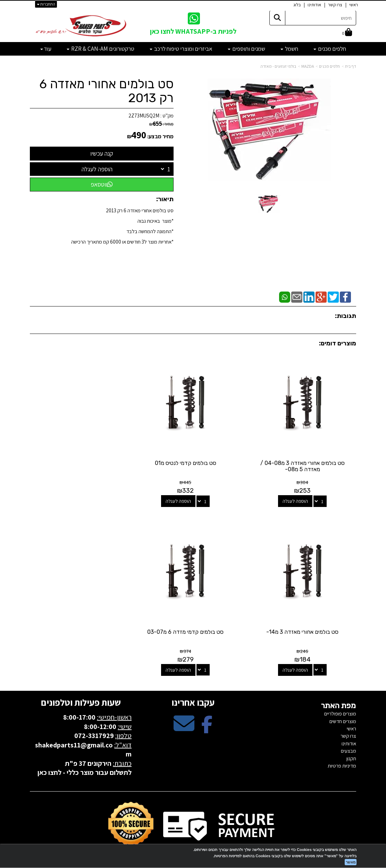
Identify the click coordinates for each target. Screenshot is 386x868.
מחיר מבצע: (160, 136)
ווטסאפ (102, 184)
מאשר (351, 862)
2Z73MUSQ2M (144, 116)
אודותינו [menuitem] (314, 5)
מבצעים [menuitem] (349, 740)
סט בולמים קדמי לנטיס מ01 (193, 457)
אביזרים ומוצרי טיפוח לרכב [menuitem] (181, 49)
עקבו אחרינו (193, 691)
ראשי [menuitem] (354, 5)
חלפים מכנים (329, 66)
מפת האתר (339, 695)
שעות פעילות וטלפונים (81, 691)
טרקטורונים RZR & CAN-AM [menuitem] (100, 49)
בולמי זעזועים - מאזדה (278, 66)
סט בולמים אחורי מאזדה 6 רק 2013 (106, 91)
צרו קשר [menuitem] (335, 5)
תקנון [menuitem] (351, 747)
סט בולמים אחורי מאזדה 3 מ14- (81, 457)
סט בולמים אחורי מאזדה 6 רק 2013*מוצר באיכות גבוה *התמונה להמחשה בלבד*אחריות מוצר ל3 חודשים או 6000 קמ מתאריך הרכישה (122, 226)
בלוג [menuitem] (297, 5)
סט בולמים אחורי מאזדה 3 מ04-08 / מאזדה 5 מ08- (305, 461)
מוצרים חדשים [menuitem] (343, 710)
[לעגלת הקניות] (347, 33)
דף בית (351, 66)
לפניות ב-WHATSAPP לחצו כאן (193, 31)
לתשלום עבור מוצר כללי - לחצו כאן (85, 761)
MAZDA (308, 66)
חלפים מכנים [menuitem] (330, 49)
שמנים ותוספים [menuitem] (246, 49)
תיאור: (165, 199)
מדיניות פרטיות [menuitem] (342, 755)
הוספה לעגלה (97, 169)
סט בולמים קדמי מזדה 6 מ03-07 (305, 621)
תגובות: (346, 316)
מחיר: (161, 124)
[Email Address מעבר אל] (184, 718)
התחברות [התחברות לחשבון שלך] (46, 4)
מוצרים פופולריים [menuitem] (340, 702)
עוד (46, 49)
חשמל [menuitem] (289, 49)
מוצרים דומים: (338, 343)
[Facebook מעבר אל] (207, 718)
